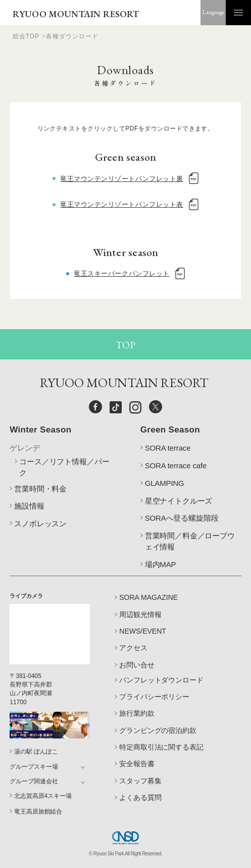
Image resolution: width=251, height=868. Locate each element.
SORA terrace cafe (176, 466)
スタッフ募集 (140, 781)
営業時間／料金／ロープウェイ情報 (190, 541)
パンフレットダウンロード (161, 680)
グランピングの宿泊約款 (158, 730)
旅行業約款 (137, 713)
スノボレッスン (40, 523)
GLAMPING (165, 483)
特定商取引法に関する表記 (161, 747)
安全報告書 (137, 764)
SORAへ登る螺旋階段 (182, 518)
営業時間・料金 (40, 489)
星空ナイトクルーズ (179, 501)
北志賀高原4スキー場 (43, 796)
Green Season (170, 430)
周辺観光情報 (140, 614)
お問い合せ (137, 665)
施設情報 (29, 506)
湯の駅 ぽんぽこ (36, 752)
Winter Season (40, 430)
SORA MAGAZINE (148, 597)
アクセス (133, 648)
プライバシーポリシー (154, 697)
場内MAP (161, 564)
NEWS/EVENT (143, 631)
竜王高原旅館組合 (38, 812)
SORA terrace (168, 448)
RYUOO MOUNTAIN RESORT (76, 14)
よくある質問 (140, 797)
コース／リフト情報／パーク (64, 467)
